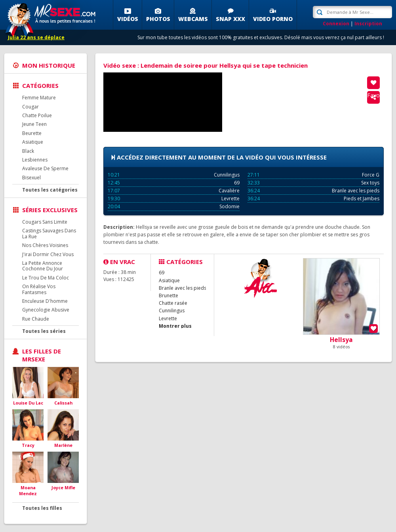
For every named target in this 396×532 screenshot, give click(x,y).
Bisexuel (31, 178)
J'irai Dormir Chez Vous (48, 254)
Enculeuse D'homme (45, 301)
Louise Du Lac (28, 403)
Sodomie (174, 206)
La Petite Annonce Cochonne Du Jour (43, 266)
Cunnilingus (174, 175)
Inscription (368, 24)
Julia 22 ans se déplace (36, 37)
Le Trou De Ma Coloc (46, 278)
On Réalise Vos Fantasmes (39, 289)
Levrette (174, 199)
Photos (158, 19)
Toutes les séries (44, 331)
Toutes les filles (42, 508)
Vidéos (128, 19)
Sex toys (313, 183)
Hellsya (341, 340)
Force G (313, 175)
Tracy (28, 445)
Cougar (30, 107)
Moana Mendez (28, 491)
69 (174, 183)
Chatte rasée (173, 303)
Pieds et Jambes (313, 199)
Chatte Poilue (37, 115)
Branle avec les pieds (313, 191)
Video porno (273, 19)
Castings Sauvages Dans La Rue (49, 233)
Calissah (63, 403)
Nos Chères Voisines (45, 245)
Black (28, 151)
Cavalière (174, 191)
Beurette (32, 133)
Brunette (168, 295)
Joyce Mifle (63, 487)
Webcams (193, 19)
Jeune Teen (34, 124)
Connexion (336, 24)
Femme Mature (39, 98)
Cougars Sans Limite (45, 222)
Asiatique (33, 142)
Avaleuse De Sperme (45, 168)
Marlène (63, 445)
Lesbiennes (35, 160)
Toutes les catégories (50, 190)
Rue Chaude (36, 319)
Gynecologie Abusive (46, 310)
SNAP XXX (230, 19)
